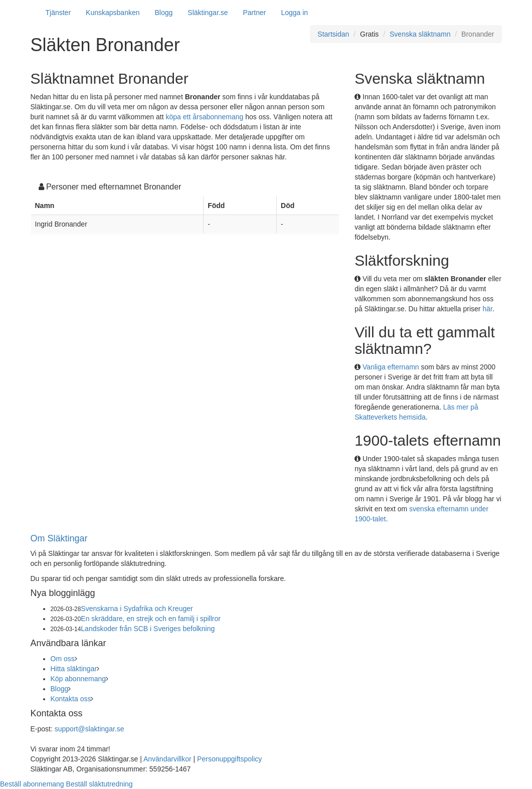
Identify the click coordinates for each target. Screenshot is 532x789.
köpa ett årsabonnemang (205, 117)
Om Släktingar (59, 538)
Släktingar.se (208, 13)
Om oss (63, 659)
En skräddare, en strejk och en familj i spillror (151, 619)
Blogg (164, 13)
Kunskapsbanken (113, 13)
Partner (254, 13)
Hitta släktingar (74, 669)
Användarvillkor (167, 759)
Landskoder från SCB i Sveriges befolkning (148, 629)
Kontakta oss (71, 699)
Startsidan (333, 34)
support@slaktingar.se (90, 729)
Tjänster (58, 13)
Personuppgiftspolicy (229, 759)
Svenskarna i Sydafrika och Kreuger (137, 609)
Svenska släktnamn (420, 34)
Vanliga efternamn (391, 367)
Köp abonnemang (78, 679)
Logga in (294, 13)
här (487, 309)
